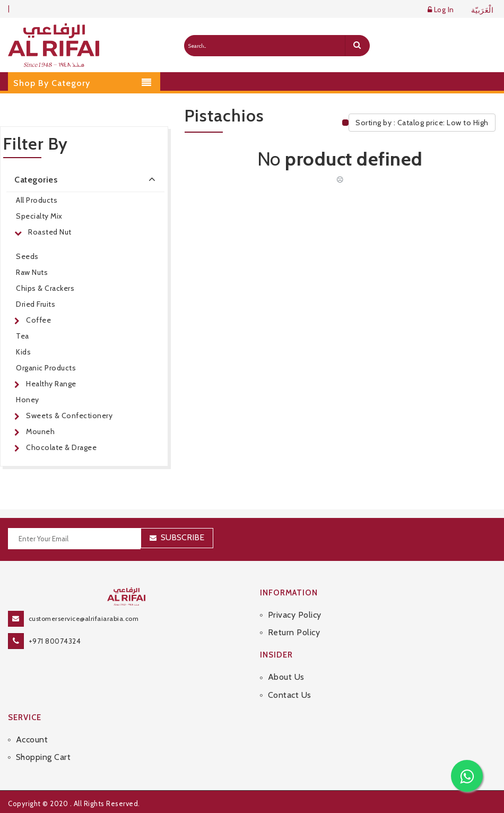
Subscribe (183, 537)
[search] (357, 46)
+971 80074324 (55, 641)
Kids (23, 352)
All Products (37, 200)
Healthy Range (51, 384)
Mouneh (40, 431)
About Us (286, 677)
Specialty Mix (39, 216)
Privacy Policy (295, 615)
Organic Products (46, 368)
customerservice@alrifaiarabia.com (84, 619)
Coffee (38, 320)
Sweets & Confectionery (69, 416)
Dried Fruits (36, 304)
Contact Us (290, 695)
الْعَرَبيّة (483, 10)
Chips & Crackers (45, 288)
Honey (28, 400)
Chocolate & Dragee (61, 447)
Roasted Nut (50, 232)
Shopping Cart (44, 757)
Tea (23, 336)
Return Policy (294, 632)
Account (32, 740)
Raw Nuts (32, 272)
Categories (87, 179)
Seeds (27, 256)
